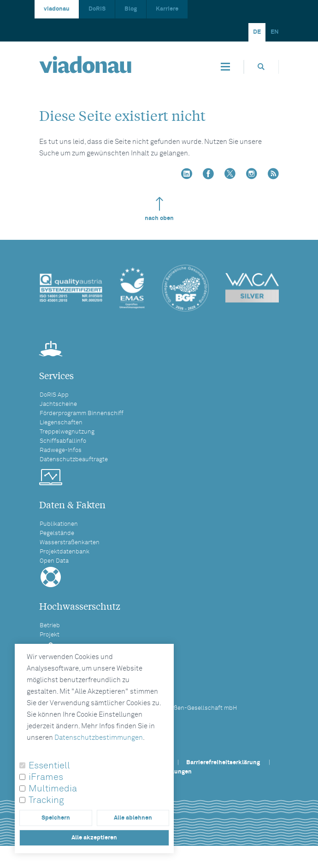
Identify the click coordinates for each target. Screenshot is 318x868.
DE (257, 32)
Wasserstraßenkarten (70, 543)
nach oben (159, 209)
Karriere (167, 9)
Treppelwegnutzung (67, 432)
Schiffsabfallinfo (63, 441)
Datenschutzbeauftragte (74, 460)
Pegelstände (57, 533)
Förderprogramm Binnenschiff (82, 413)
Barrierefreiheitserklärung (223, 763)
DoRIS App (54, 395)
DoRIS (97, 9)
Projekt (50, 635)
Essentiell (49, 766)
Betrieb (50, 626)
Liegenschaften (61, 423)
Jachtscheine (58, 404)
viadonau (57, 9)
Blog (131, 9)
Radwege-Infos (61, 450)
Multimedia (53, 789)
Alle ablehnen (133, 818)
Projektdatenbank (65, 552)
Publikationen (59, 524)
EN (275, 32)
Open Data (54, 561)
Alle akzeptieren (94, 838)
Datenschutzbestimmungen (99, 738)
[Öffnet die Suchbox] (261, 67)
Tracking (46, 800)
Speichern (56, 818)
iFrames (46, 777)
